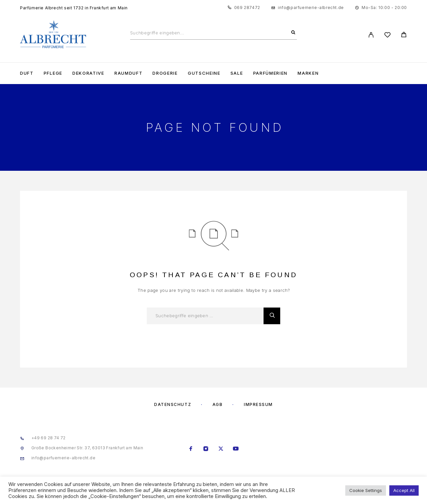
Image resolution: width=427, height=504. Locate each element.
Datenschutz (173, 404)
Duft (27, 73)
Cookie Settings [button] (366, 490)
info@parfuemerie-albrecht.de (311, 8)
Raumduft (129, 73)
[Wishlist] (387, 36)
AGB (218, 404)
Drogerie (165, 73)
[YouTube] (236, 449)
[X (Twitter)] (221, 449)
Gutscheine (204, 73)
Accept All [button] (404, 490)
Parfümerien (271, 73)
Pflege (53, 73)
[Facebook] (191, 449)
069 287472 (247, 8)
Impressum (258, 404)
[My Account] (371, 35)
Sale (237, 73)
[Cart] (404, 36)
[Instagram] (206, 449)
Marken (308, 73)
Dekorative (88, 73)
